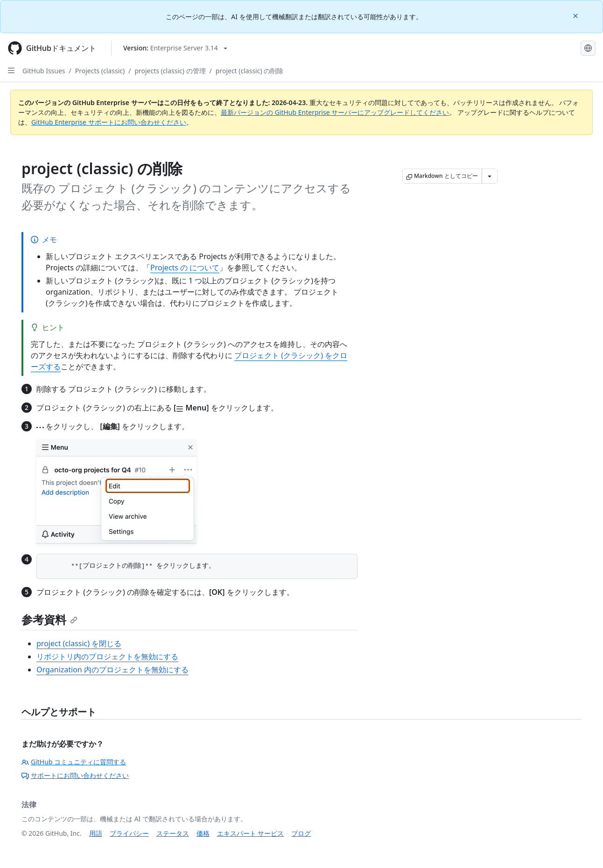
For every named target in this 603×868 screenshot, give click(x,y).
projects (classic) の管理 (170, 71)
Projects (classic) (100, 71)
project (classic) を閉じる (79, 643)
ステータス (173, 833)
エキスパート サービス (251, 833)
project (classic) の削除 (249, 71)
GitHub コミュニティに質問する (74, 762)
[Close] (576, 15)
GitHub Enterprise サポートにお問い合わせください (109, 122)
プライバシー (129, 833)
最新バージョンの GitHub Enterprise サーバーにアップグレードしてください (335, 112)
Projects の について (185, 268)
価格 (203, 833)
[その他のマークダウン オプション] (490, 176)
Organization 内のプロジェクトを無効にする (112, 670)
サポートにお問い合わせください (75, 775)
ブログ (301, 833)
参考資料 (49, 619)
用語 (96, 833)
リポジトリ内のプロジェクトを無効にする (107, 656)
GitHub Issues (44, 71)
